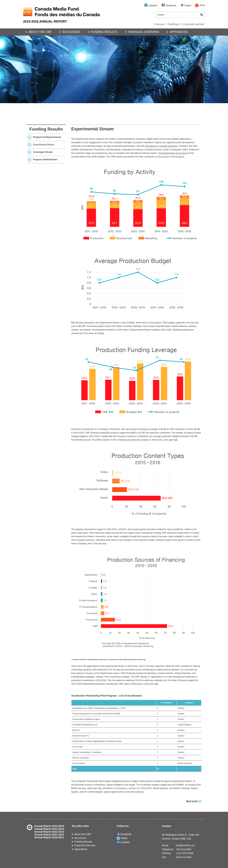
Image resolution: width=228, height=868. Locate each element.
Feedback (173, 24)
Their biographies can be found (173, 153)
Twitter (186, 5)
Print (202, 5)
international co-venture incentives (161, 146)
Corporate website (193, 24)
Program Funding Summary (47, 137)
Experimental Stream (44, 145)
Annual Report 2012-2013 (49, 832)
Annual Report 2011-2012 (49, 835)
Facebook (169, 5)
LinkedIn (151, 5)
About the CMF (40, 32)
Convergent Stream (43, 152)
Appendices (179, 32)
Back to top (192, 801)
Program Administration (45, 160)
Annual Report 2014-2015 (49, 826)
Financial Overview (143, 32)
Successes (71, 32)
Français (159, 24)
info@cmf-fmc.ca (185, 845)
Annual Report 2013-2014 (49, 829)
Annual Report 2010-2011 (49, 837)
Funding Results (104, 32)
